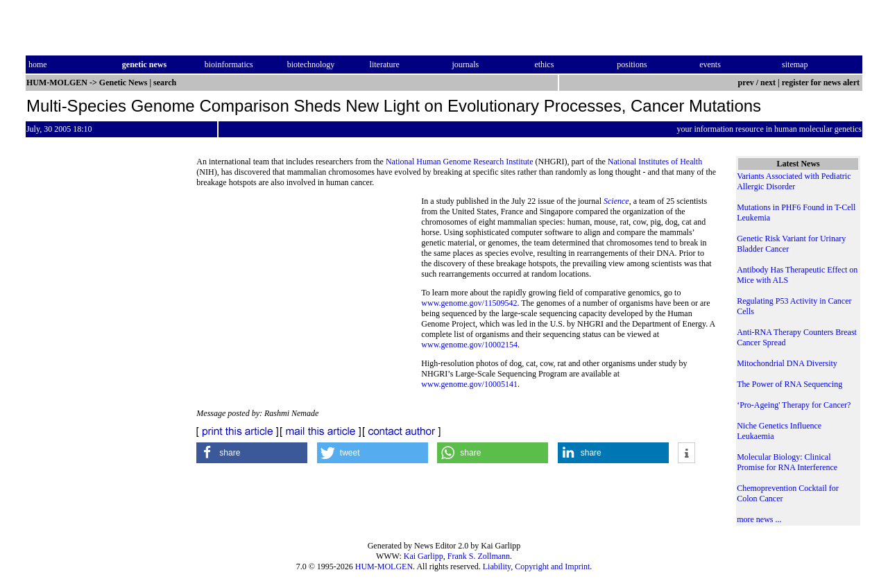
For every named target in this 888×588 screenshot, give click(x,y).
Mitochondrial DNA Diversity (787, 363)
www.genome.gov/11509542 (469, 303)
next (768, 83)
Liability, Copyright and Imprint (537, 567)
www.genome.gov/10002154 (469, 345)
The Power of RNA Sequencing (789, 384)
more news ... (759, 519)
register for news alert (822, 83)
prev (746, 83)
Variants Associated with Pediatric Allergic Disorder (794, 181)
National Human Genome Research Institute (460, 162)
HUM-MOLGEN (384, 567)
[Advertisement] (309, 291)
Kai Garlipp (424, 556)
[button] (252, 453)
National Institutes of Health (655, 162)
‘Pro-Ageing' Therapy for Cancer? (794, 405)
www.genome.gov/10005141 (469, 384)
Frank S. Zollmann (479, 556)
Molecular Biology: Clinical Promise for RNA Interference (787, 462)
